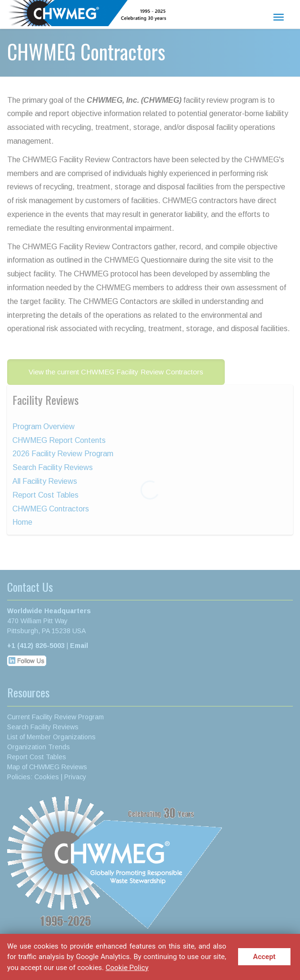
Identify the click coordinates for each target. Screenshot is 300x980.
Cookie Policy (127, 967)
